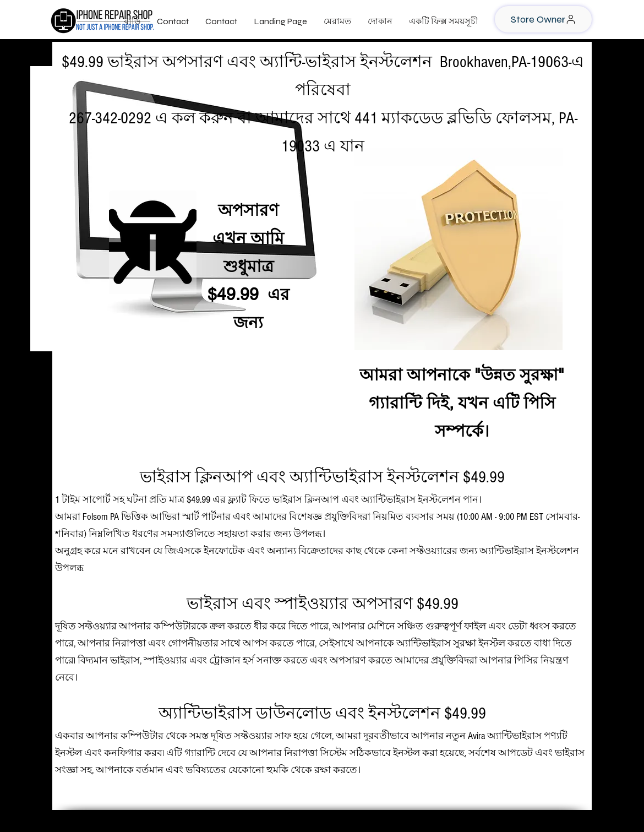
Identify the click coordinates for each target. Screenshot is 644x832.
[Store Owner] (543, 19)
